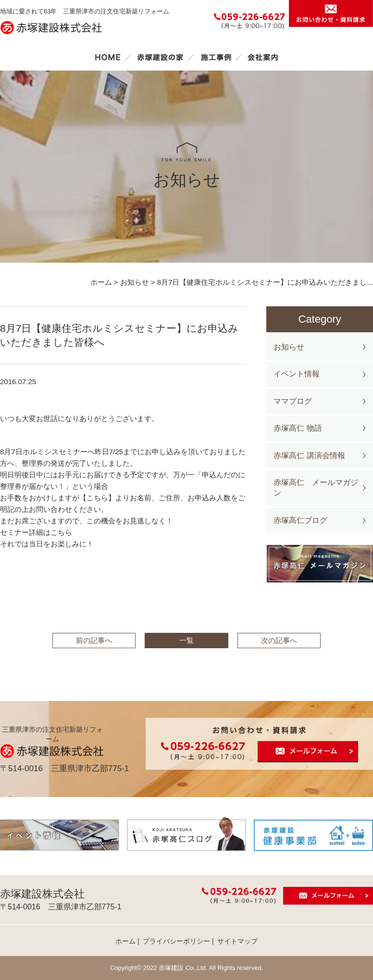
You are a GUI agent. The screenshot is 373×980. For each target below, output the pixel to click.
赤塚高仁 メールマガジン (316, 488)
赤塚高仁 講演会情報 (309, 455)
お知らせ (289, 347)
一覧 (186, 640)
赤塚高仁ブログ (300, 520)
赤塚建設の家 (160, 57)
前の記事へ (94, 640)
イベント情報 (297, 374)
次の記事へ (279, 640)
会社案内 (263, 57)
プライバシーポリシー (176, 941)
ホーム (108, 57)
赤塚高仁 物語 (298, 428)
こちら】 (101, 498)
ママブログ (293, 401)
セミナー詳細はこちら (36, 532)
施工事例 (216, 57)
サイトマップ (237, 941)
